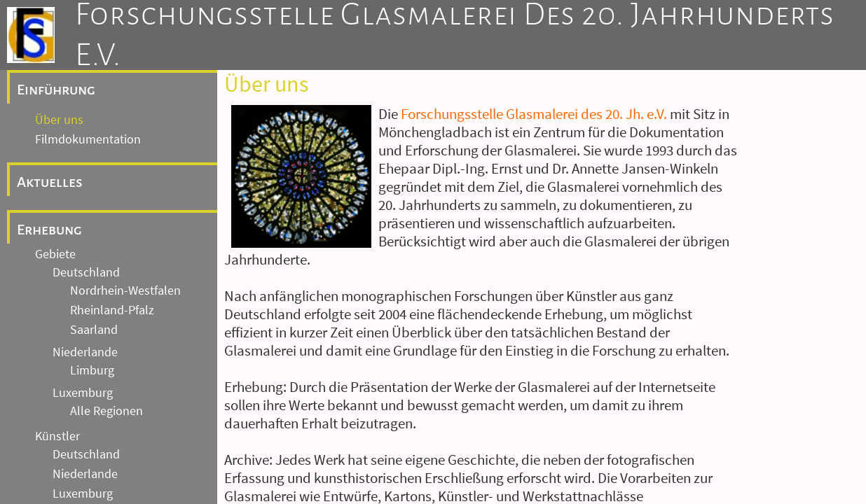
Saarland (94, 289)
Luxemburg (83, 352)
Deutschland (86, 232)
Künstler (57, 395)
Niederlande (85, 311)
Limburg (92, 330)
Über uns (59, 79)
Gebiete (55, 213)
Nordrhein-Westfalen (125, 250)
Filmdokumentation (88, 99)
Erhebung (49, 189)
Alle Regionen (106, 370)
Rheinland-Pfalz (112, 269)
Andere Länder (91, 472)
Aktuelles (50, 141)
